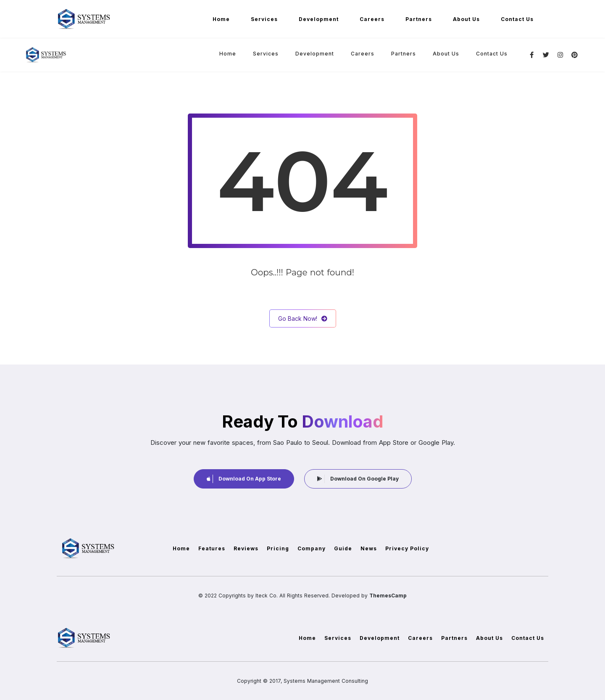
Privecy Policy (407, 548)
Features (212, 548)
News (369, 548)
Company (312, 548)
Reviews (246, 548)
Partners (419, 19)
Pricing (278, 548)
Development (319, 19)
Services (264, 19)
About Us (466, 19)
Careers (372, 19)
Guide (343, 548)
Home (221, 19)
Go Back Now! (303, 318)
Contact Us (517, 19)
